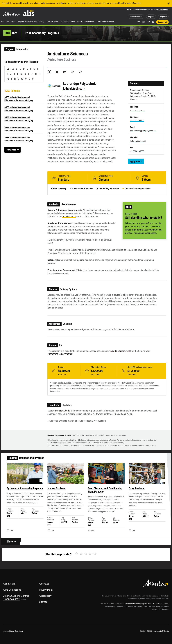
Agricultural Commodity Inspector (30, 491)
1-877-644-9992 (163, 9)
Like (148, 22)
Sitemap (43, 602)
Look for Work (52, 22)
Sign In (151, 17)
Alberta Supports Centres (16, 596)
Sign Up (163, 17)
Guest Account (136, 17)
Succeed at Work (68, 22)
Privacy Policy (46, 590)
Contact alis (9, 584)
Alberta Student (121, 351)
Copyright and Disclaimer (13, 631)
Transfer (64, 411)
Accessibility (45, 596)
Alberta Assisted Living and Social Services (143, 604)
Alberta (11, 14)
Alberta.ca (44, 584)
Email (72, 72)
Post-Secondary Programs (42, 33)
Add (144, 22)
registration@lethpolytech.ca (143, 131)
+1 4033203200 (137, 120)
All (9, 69)
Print (153, 22)
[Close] (169, 3)
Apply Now (135, 161)
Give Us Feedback (13, 590)
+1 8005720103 (137, 110)
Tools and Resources (106, 22)
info (10, 33)
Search (161, 22)
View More (11, 150)
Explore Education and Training (31, 22)
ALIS (29, 13)
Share (139, 22)
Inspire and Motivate (86, 22)
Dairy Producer (132, 491)
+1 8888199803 (137, 151)
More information (134, 3)
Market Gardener (59, 491)
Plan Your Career (8, 22)
